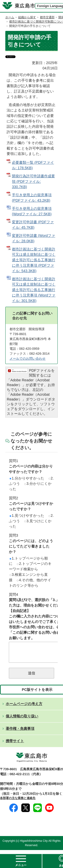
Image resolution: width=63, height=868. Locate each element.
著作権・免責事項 (20, 732)
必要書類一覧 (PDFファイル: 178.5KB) (33, 165)
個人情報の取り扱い (22, 720)
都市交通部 (47, 17)
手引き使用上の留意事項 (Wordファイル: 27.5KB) (32, 211)
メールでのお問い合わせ (28, 358)
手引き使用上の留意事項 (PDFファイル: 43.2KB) (32, 198)
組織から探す (27, 17)
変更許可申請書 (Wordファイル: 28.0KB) (34, 238)
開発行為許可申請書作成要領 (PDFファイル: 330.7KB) (33, 181)
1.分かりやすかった (27, 478)
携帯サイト (15, 745)
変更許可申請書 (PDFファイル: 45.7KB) (33, 225)
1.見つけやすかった (27, 516)
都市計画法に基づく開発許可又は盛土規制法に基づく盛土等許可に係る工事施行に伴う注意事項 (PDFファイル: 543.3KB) (34, 260)
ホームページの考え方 (24, 708)
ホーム (10, 17)
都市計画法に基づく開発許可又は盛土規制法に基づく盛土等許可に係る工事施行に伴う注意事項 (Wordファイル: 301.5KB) (34, 290)
